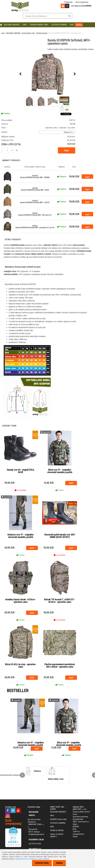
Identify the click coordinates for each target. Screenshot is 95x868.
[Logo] (20, 6)
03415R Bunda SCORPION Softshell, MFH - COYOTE (35, 202)
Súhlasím (59, 863)
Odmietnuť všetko (42, 863)
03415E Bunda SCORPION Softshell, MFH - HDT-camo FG (35, 214)
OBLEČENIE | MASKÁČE (12, 25)
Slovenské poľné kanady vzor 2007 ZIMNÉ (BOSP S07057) (60, 536)
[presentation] (20, 74)
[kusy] (8, 150)
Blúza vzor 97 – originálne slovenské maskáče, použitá (60, 471)
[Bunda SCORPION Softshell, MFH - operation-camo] (47, 74)
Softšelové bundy (42, 33)
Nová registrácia (82, 2)
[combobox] (57, 132)
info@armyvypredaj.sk (36, 834)
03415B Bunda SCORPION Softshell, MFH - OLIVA (35, 189)
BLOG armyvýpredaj (13, 822)
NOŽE (72, 25)
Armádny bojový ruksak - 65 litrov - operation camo (21, 601)
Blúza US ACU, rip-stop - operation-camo (21, 666)
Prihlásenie (68, 2)
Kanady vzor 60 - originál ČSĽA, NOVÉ (21, 471)
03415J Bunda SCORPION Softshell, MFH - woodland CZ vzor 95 (35, 227)
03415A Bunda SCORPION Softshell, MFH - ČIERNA (35, 177)
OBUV (25, 25)
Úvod (3, 33)
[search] (69, 16)
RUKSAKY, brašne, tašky (39, 25)
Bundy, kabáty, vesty (28, 33)
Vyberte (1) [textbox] (68, 132)
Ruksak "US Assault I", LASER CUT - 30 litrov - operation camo (60, 601)
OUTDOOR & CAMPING (59, 25)
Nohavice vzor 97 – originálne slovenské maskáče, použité (21, 536)
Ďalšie (79, 25)
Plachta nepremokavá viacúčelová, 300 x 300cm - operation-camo (60, 666)
